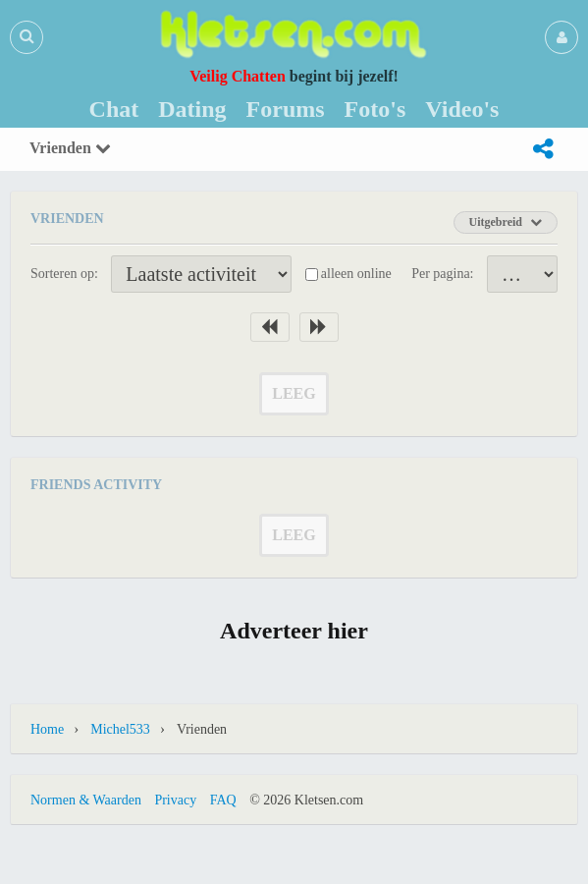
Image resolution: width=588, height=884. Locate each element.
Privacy (175, 800)
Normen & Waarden (86, 800)
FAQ (223, 800)
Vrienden (70, 148)
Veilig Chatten (238, 76)
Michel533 (120, 729)
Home (47, 729)
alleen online (356, 274)
